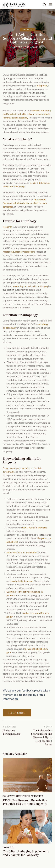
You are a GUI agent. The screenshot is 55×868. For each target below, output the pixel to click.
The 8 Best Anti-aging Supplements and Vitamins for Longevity (26, 853)
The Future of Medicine (29, 796)
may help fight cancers (22, 581)
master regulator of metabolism (19, 252)
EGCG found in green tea (35, 527)
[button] (50, 4)
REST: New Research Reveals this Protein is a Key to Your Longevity (25, 802)
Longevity (27, 30)
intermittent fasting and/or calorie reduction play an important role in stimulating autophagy (27, 114)
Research (8, 227)
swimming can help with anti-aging (30, 286)
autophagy (42, 85)
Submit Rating (17, 713)
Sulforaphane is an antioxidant (22, 552)
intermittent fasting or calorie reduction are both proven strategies (25, 203)
